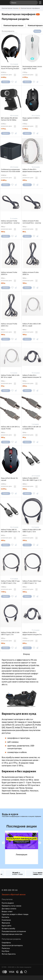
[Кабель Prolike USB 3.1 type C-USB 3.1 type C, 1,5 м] (11, 563)
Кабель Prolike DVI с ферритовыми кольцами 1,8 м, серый (32, 171)
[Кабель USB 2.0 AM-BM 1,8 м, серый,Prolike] (32, 408)
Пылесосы (6, 948)
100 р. (3, 335)
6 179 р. (25, 77)
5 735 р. (25, 129)
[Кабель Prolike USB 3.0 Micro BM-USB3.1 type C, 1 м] (11, 511)
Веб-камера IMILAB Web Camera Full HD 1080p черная (9, 119)
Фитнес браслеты (9, 954)
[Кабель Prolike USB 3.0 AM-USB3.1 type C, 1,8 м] (32, 511)
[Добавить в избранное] (12, 82)
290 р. (25, 180)
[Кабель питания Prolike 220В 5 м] (11, 254)
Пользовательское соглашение (14, 931)
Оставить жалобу (8, 929)
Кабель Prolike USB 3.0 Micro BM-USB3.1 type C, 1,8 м (32, 479)
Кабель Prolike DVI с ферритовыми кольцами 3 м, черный (32, 634)
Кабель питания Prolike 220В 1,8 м (9, 325)
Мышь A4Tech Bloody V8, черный (9, 479)
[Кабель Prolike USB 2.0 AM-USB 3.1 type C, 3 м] (11, 614)
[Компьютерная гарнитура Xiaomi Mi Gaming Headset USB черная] (11, 48)
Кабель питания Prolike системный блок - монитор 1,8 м (32, 222)
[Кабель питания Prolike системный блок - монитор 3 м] (11, 203)
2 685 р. (4, 180)
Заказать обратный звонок (14, 895)
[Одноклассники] (8, 960)
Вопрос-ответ (7, 912)
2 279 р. (4, 489)
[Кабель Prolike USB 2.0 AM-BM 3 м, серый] (32, 305)
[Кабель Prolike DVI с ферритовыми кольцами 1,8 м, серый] (32, 151)
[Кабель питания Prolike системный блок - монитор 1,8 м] (32, 203)
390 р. (25, 489)
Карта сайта (6, 926)
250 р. (3, 283)
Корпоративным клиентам (12, 934)
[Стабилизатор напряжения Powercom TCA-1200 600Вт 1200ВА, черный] (11, 151)
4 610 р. (4, 77)
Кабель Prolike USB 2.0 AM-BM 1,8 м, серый (10, 376)
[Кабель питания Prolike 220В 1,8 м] (11, 305)
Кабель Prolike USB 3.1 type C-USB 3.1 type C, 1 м (32, 582)
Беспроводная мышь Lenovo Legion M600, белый (32, 68)
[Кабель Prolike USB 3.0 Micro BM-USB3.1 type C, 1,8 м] (32, 460)
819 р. (25, 643)
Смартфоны (6, 943)
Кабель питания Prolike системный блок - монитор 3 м (10, 222)
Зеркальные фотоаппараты (12, 946)
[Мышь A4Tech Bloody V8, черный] (11, 460)
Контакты (5, 917)
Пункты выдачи (8, 903)
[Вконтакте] (4, 960)
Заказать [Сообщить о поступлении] (6, 82)
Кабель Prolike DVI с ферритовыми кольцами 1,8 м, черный (32, 376)
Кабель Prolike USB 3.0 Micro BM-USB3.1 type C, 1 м (10, 531)
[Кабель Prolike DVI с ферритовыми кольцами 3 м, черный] (32, 614)
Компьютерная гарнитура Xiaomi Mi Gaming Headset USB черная (10, 68)
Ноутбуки (5, 951)
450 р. (3, 540)
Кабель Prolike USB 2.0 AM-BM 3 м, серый (32, 325)
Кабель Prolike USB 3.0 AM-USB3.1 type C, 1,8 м (32, 531)
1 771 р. (3, 129)
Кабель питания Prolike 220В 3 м (31, 273)
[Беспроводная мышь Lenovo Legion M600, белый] (32, 48)
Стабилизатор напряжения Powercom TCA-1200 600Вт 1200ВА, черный (11, 171)
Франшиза (6, 923)
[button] (3, 843)
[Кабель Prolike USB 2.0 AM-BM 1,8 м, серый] (11, 357)
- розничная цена (6, 74)
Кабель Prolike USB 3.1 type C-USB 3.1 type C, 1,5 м (10, 582)
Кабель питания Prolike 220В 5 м (9, 273)
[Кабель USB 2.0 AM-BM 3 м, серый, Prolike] (11, 408)
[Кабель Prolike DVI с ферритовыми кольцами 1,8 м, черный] (32, 357)
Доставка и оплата (9, 909)
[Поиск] (24, 3)
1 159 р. (4, 592)
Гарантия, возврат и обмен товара (15, 914)
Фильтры (37, 31)
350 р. (25, 592)
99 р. (3, 386)
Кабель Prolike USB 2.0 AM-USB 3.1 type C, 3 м (10, 634)
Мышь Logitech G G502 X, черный (31, 119)
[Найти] (35, 3)
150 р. (3, 232)
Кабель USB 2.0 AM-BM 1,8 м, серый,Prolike (32, 428)
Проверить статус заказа (11, 906)
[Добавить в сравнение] (16, 82)
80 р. (24, 232)
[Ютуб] (12, 960)
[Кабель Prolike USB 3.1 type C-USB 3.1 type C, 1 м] (32, 563)
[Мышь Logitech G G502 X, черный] (32, 100)
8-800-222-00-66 (10, 890)
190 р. (3, 643)
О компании (6, 920)
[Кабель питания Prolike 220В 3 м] (32, 254)
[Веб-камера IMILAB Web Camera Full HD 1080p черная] (11, 100)
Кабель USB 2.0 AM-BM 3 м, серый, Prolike (10, 428)
